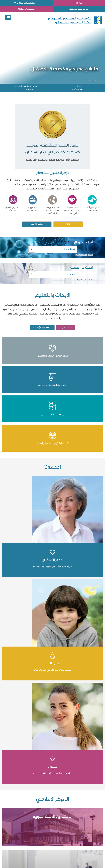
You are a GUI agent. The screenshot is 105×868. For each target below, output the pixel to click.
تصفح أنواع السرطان (84, 255)
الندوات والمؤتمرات (42, 327)
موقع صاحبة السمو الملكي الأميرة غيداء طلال (26, 88)
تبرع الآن (79, 3)
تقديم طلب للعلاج (26, 3)
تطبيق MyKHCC (26, 9)
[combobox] (53, 249)
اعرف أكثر (68, 224)
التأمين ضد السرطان (79, 9)
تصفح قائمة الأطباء (84, 280)
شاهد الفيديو (37, 224)
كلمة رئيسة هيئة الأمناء (79, 88)
